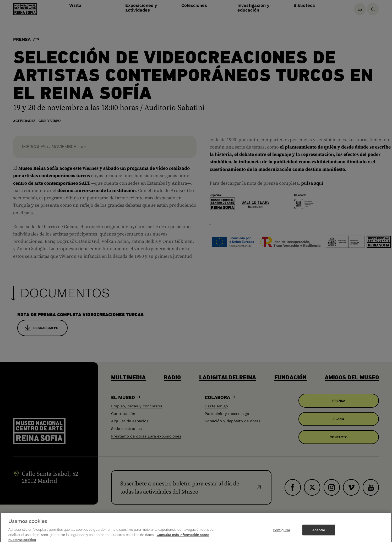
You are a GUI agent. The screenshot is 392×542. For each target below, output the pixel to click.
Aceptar (319, 534)
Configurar (282, 534)
